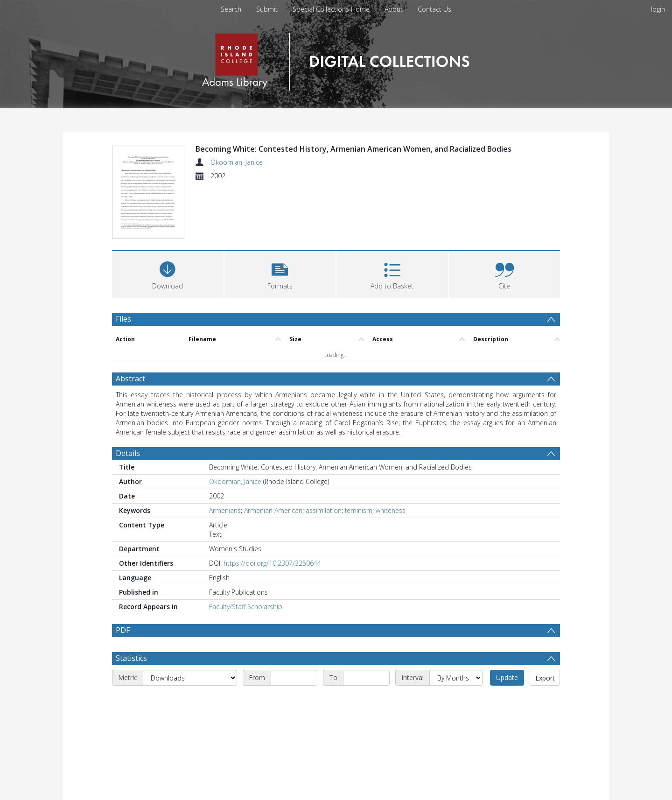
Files (123, 320)
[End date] (366, 701)
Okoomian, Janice (237, 162)
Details (128, 454)
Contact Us (434, 9)
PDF (123, 631)
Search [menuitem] (231, 9)
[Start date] (294, 701)
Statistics (131, 681)
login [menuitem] (658, 9)
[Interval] (456, 701)
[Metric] (190, 701)
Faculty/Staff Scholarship (246, 607)
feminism (359, 511)
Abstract (130, 379)
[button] (280, 274)
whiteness (391, 511)
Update (507, 701)
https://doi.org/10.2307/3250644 (272, 564)
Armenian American (273, 511)
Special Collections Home (331, 9)
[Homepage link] (336, 59)
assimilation (324, 511)
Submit (267, 9)
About (394, 9)
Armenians (225, 511)
